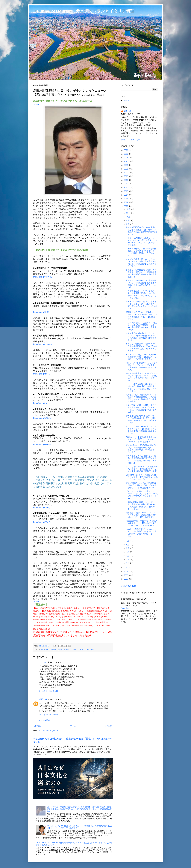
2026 (126, 150)
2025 (126, 154)
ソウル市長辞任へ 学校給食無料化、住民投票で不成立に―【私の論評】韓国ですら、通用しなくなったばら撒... (141, 294)
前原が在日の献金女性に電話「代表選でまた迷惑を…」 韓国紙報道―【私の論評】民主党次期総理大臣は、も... (141, 273)
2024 (126, 158)
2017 (126, 184)
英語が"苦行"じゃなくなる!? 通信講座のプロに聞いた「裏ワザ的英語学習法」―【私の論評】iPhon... (141, 485)
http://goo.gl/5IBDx (42, 312)
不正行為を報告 (129, 586)
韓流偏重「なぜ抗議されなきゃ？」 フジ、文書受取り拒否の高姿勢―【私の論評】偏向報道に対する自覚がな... (142, 337)
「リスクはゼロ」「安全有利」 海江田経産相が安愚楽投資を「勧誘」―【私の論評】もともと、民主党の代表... (141, 326)
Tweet (36, 104)
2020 (126, 173)
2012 (126, 202)
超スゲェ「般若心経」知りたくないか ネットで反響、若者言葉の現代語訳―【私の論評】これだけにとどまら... (141, 263)
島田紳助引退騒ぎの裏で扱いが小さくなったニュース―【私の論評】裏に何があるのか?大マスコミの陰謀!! (142, 305)
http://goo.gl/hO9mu (42, 344)
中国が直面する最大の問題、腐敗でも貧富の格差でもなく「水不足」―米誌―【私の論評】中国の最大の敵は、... (141, 409)
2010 (126, 568)
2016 (126, 187)
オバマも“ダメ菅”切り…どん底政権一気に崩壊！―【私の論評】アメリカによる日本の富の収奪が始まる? (142, 469)
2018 (126, 180)
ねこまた (43, 662)
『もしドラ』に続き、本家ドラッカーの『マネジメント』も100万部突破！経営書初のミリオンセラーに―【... (142, 495)
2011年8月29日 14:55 (49, 715)
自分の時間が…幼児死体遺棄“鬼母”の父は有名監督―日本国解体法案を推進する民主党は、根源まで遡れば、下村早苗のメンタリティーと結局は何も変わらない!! (79, 809)
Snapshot (125, 608)
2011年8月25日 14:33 (49, 691)
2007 (126, 579)
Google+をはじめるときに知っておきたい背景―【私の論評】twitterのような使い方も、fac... (142, 477)
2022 (126, 165)
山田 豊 (43, 699)
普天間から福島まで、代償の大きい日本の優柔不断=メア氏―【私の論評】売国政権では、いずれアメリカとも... (142, 347)
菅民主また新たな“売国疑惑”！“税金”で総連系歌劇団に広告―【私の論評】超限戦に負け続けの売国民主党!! (141, 419)
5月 (128, 548)
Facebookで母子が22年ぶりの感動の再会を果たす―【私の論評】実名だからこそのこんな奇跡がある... (141, 523)
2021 (126, 169)
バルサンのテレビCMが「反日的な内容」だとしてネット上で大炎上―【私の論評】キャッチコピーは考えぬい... (142, 366)
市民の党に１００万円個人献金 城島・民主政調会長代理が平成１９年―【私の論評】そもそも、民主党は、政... (141, 459)
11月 (128, 213)
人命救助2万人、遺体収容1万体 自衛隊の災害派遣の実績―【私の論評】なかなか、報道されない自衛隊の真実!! (141, 398)
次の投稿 (38, 726)
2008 (126, 575)
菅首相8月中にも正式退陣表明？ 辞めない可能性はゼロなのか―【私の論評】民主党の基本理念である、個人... (141, 449)
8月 (128, 224)
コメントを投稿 (43, 720)
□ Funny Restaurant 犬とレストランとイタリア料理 (84, 11)
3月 (128, 556)
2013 (126, 199)
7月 (128, 541)
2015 (126, 191)
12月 (128, 209)
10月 (128, 217)
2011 (126, 206)
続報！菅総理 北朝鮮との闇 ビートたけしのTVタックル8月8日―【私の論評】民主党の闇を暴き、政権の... (142, 377)
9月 (128, 220)
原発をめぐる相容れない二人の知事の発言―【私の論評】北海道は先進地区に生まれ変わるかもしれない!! (141, 284)
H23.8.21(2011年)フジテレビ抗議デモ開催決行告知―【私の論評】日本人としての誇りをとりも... (141, 357)
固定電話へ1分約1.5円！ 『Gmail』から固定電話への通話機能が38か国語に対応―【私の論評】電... (142, 515)
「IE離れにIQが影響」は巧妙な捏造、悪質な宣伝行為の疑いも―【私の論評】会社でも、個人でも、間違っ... (140, 505)
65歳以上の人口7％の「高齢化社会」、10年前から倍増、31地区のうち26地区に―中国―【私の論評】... (141, 316)
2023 (126, 161)
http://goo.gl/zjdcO (42, 374)
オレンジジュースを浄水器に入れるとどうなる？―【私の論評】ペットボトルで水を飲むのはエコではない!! (141, 430)
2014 (126, 195)
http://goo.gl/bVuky (42, 507)
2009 (126, 572)
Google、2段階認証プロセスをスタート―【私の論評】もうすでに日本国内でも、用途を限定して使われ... (142, 533)
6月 (128, 545)
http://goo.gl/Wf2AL (42, 418)
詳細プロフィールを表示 (131, 140)
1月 (128, 563)
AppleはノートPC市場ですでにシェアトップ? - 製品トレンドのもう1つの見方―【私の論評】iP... (141, 439)
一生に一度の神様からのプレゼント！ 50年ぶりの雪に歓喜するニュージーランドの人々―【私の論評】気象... (141, 241)
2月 (128, 559)
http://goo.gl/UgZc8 (42, 403)
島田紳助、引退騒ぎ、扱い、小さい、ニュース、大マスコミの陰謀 (67, 650)
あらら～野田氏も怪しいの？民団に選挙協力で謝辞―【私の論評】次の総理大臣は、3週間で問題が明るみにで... (142, 231)
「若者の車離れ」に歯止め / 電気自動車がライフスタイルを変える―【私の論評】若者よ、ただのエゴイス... (141, 252)
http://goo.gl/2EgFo (42, 522)
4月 (128, 552)
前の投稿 (108, 726)
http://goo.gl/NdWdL (43, 277)
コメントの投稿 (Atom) (48, 730)
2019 (126, 176)
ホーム (73, 726)
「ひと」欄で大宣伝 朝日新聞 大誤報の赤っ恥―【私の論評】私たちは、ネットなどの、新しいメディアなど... (141, 387)
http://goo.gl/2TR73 (42, 444)
